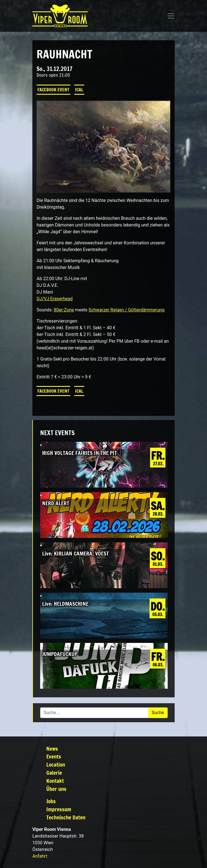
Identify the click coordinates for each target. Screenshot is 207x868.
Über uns (56, 789)
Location (56, 765)
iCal (79, 90)
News (52, 749)
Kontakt (55, 781)
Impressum (59, 809)
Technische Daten (66, 817)
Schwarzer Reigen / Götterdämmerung (126, 310)
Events (54, 756)
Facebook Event (53, 90)
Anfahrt (40, 856)
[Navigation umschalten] (171, 16)
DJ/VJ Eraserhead (55, 299)
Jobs (51, 801)
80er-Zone (64, 310)
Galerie (54, 773)
